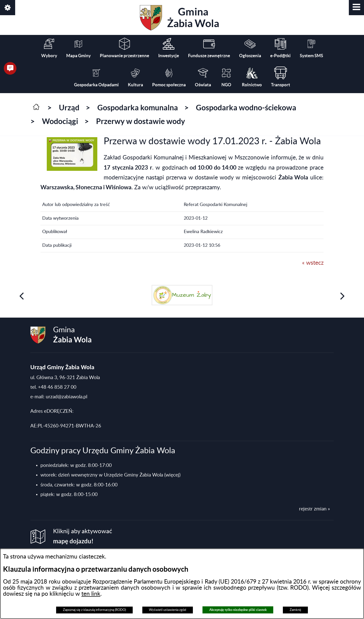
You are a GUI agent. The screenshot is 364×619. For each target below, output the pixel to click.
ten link (91, 594)
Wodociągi (60, 121)
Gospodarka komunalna (138, 108)
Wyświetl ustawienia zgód (167, 610)
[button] (356, 8)
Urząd (69, 108)
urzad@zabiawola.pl (66, 397)
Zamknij (295, 610)
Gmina (179, 18)
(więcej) (172, 475)
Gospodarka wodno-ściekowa (246, 108)
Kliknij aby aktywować (83, 536)
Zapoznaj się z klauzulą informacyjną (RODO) (94, 610)
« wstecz (313, 263)
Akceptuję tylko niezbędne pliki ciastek (238, 610)
